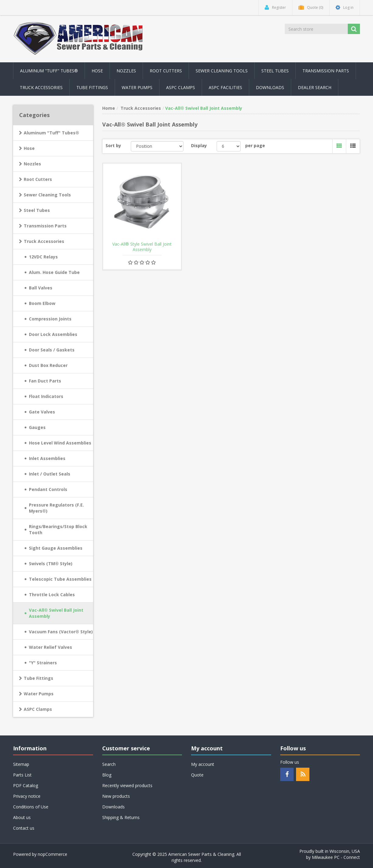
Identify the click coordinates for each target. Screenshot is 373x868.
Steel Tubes (37, 210)
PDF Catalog (26, 785)
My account (203, 764)
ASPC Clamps (38, 709)
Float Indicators (46, 396)
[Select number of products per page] (229, 146)
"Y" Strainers (43, 663)
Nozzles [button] (126, 71)
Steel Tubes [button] (275, 71)
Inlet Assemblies (47, 458)
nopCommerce (52, 854)
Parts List (22, 775)
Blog (107, 775)
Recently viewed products (127, 785)
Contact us (24, 828)
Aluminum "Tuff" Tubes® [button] (49, 71)
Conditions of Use (31, 807)
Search (109, 764)
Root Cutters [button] (166, 71)
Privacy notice (27, 796)
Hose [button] (97, 71)
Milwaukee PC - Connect (336, 857)
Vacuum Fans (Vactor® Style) (61, 632)
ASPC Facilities (225, 87)
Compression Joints (50, 319)
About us (22, 817)
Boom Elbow (42, 303)
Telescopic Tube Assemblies (60, 579)
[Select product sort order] (157, 146)
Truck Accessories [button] (41, 87)
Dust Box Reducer (48, 365)
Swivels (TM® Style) (51, 564)
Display (199, 145)
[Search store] (317, 29)
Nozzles (32, 164)
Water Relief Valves (51, 647)
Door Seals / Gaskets (52, 350)
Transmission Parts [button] (326, 71)
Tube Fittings (38, 678)
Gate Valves (42, 412)
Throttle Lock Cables (52, 595)
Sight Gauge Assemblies (56, 548)
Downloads (270, 87)
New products (116, 796)
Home (109, 108)
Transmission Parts (45, 226)
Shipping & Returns (121, 817)
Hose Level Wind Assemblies (60, 443)
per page (255, 145)
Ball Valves (41, 288)
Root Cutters (38, 179)
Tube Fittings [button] (92, 87)
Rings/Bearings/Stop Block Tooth (58, 529)
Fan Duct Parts (45, 381)
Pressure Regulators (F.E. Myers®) (56, 508)
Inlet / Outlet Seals (50, 474)
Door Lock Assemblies (53, 334)
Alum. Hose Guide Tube (54, 272)
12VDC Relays (43, 257)
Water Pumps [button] (137, 87)
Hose (29, 148)
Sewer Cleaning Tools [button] (222, 71)
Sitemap (21, 764)
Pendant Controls (48, 489)
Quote (197, 775)
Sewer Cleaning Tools (47, 195)
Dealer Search (315, 87)
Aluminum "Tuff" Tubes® (51, 133)
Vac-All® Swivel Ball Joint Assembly (56, 613)
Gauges (37, 427)
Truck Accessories (44, 241)
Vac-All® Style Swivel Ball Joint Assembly (142, 247)
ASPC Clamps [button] (181, 87)
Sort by (113, 145)
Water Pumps (39, 694)
